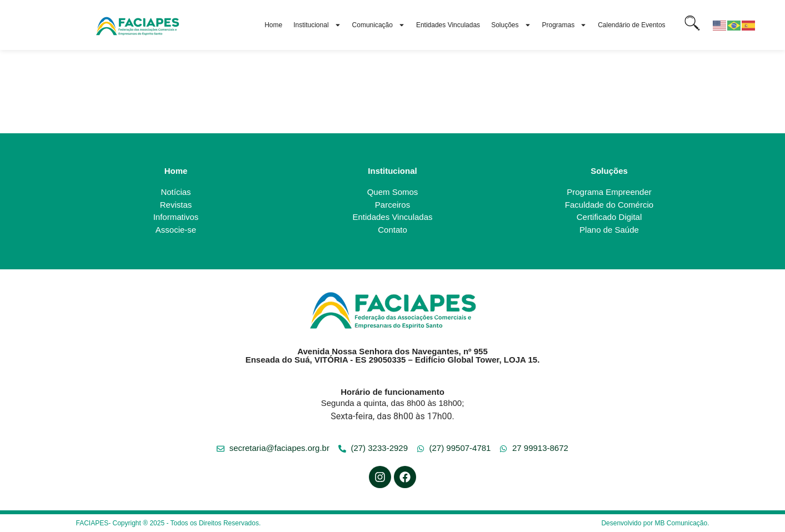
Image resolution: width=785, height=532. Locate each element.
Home (273, 25)
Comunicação (379, 25)
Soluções (511, 25)
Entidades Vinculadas (448, 25)
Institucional (317, 25)
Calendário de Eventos (631, 25)
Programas (565, 25)
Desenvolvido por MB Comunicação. (655, 523)
